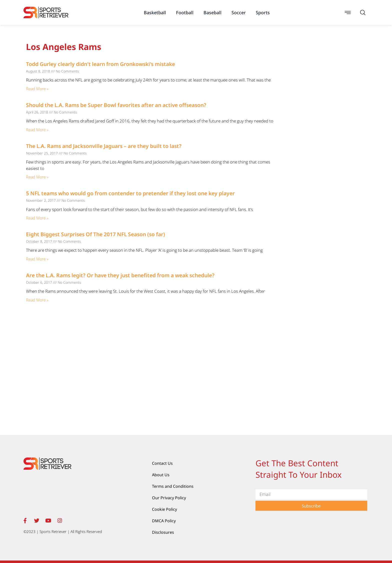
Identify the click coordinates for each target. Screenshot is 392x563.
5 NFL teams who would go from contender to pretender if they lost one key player (130, 193)
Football (185, 12)
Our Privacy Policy (169, 498)
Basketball (155, 12)
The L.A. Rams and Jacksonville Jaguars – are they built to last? (104, 146)
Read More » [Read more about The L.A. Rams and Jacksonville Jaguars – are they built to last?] (37, 177)
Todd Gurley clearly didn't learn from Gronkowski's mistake (100, 64)
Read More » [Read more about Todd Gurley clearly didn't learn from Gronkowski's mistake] (37, 89)
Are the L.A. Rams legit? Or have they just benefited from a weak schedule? (120, 275)
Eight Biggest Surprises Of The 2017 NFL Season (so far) (95, 234)
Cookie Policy (164, 509)
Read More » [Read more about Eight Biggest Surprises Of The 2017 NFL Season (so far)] (37, 259)
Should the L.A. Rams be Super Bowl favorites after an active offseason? (116, 105)
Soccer (239, 12)
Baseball (212, 12)
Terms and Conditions (173, 486)
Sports (263, 12)
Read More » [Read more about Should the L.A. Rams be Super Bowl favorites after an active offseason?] (37, 130)
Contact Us (162, 463)
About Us (161, 475)
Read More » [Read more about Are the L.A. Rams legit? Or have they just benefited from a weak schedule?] (37, 300)
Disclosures (163, 532)
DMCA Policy (164, 521)
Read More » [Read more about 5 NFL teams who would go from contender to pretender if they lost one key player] (37, 218)
